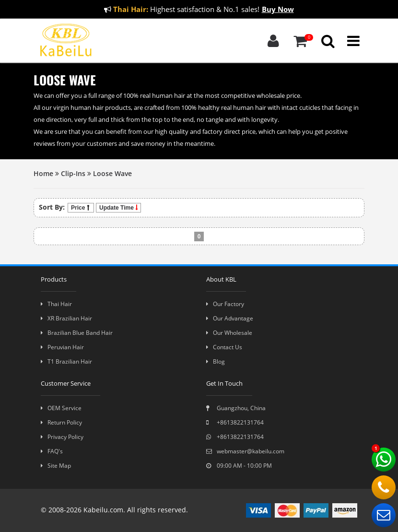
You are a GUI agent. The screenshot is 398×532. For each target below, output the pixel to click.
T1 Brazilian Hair (66, 361)
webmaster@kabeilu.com (245, 451)
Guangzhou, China (236, 408)
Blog (216, 361)
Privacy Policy (62, 437)
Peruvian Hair (62, 347)
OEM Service (61, 408)
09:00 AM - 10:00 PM (239, 466)
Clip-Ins (73, 173)
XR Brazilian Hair (66, 318)
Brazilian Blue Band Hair (77, 333)
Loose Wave (112, 173)
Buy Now (278, 9)
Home (43, 173)
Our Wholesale (229, 333)
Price (81, 208)
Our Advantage (230, 318)
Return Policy (61, 422)
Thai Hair (56, 304)
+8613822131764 (235, 422)
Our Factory (225, 304)
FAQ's (52, 451)
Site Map (56, 466)
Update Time (118, 208)
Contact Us (224, 347)
